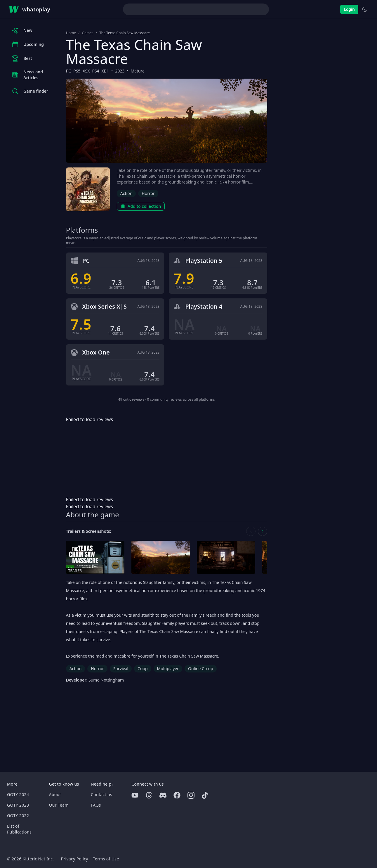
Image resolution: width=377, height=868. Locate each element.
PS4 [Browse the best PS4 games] (95, 71)
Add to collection (141, 206)
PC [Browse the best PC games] (68, 71)
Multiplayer (168, 669)
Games (87, 33)
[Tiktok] (205, 795)
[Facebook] (177, 795)
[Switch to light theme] (365, 9)
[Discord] (163, 795)
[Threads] (149, 795)
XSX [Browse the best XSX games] (86, 71)
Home (71, 33)
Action (126, 193)
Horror (148, 193)
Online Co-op (201, 669)
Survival (121, 669)
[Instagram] (191, 795)
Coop (143, 669)
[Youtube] (135, 795)
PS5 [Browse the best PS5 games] (77, 71)
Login (349, 9)
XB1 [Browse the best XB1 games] (105, 71)
